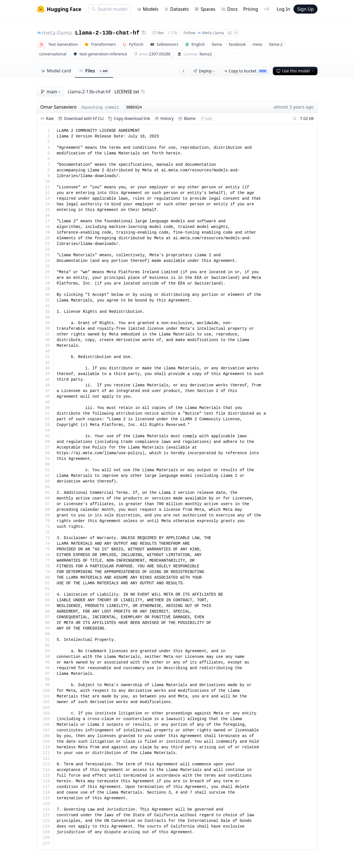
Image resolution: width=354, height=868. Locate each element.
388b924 (134, 107)
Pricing (251, 9)
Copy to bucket (245, 71)
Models (148, 9)
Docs (229, 9)
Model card (56, 71)
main (51, 92)
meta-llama (57, 33)
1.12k (172, 33)
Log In (283, 9)
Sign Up (305, 9)
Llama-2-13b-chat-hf (107, 33)
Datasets (177, 9)
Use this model (296, 71)
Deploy (205, 71)
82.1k (232, 33)
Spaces (205, 9)
